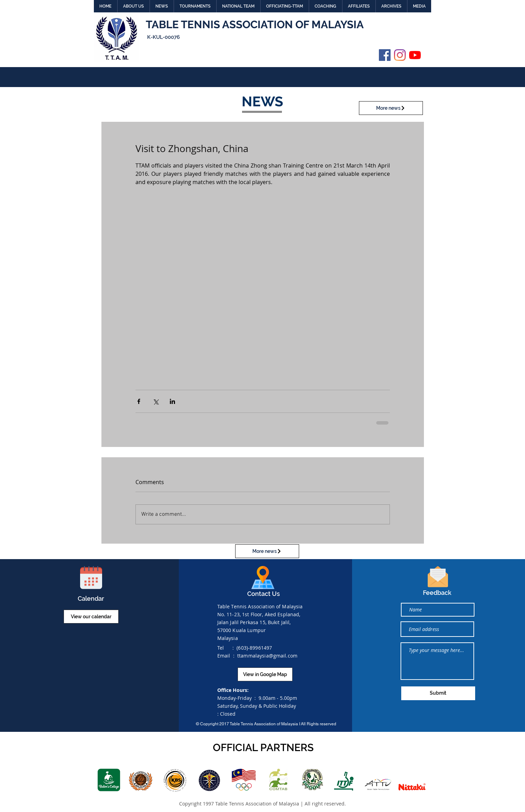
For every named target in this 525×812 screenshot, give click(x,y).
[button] (133, 6)
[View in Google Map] (265, 674)
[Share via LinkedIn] (172, 401)
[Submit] (438, 693)
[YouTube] (415, 55)
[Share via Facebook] (139, 401)
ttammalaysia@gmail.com (267, 656)
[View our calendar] (91, 617)
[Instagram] (400, 55)
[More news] (391, 108)
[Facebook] (385, 55)
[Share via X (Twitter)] (156, 401)
